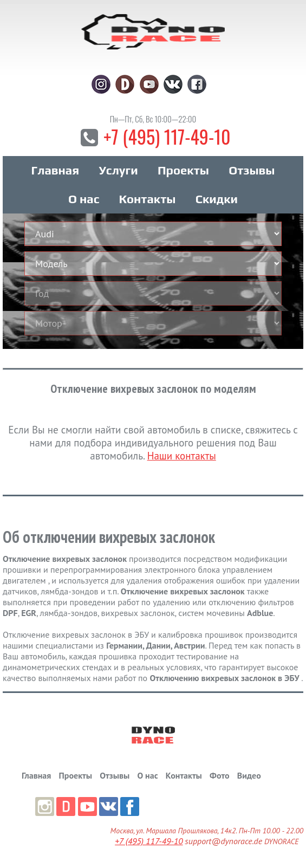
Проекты (183, 170)
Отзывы (252, 170)
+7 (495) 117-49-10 (167, 136)
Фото (219, 775)
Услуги (118, 170)
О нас (84, 199)
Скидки (217, 199)
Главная (55, 170)
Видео (249, 775)
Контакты (148, 199)
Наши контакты (182, 456)
